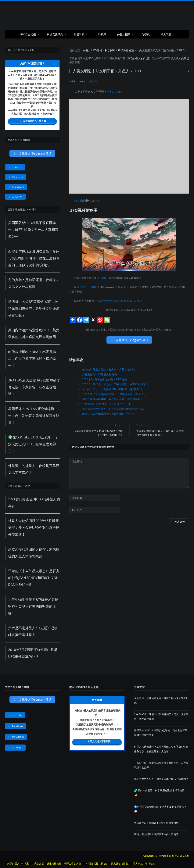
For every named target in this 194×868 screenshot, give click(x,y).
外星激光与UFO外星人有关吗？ (101, 374)
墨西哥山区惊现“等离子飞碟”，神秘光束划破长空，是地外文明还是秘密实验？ (34, 308)
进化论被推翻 (54, 863)
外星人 (172, 58)
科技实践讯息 (55, 34)
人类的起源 (38, 863)
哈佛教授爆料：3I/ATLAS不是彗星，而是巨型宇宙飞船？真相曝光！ (32, 359)
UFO (91, 58)
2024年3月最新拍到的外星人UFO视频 (104, 379)
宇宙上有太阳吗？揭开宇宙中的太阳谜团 (156, 834)
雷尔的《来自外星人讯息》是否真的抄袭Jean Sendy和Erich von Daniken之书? (34, 578)
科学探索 (110, 50)
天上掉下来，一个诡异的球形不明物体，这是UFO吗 (113, 389)
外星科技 (79, 34)
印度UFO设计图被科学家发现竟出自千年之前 (109, 414)
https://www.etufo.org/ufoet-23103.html (119, 301)
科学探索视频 (126, 50)
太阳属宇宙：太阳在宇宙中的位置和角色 (156, 823)
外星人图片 (124, 34)
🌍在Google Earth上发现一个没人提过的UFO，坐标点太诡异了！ (33, 444)
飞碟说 (146, 34)
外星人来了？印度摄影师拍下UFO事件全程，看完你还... (115, 394)
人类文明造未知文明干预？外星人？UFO (106, 404)
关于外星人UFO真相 (18, 863)
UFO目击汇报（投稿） (96, 863)
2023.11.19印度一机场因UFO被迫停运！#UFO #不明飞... (116, 384)
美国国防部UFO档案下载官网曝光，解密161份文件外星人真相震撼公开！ (33, 230)
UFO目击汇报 (28, 34)
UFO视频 (101, 34)
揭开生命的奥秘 (72, 863)
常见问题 (166, 34)
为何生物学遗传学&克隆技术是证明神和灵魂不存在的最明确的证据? (33, 606)
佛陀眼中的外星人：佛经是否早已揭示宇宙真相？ (161, 779)
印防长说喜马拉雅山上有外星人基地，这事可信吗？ (113, 399)
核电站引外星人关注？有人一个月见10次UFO (109, 369)
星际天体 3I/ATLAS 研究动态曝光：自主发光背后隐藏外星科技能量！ (34, 416)
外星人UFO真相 (93, 50)
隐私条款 (138, 863)
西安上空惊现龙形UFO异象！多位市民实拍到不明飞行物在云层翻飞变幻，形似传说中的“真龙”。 (34, 258)
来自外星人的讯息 (138, 58)
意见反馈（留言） (121, 863)
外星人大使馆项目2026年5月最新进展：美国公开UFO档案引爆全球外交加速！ (34, 527)
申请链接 (150, 863)
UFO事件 (101, 278)
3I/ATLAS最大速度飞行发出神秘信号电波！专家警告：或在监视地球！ (34, 387)
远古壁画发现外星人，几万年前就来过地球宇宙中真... (114, 409)
